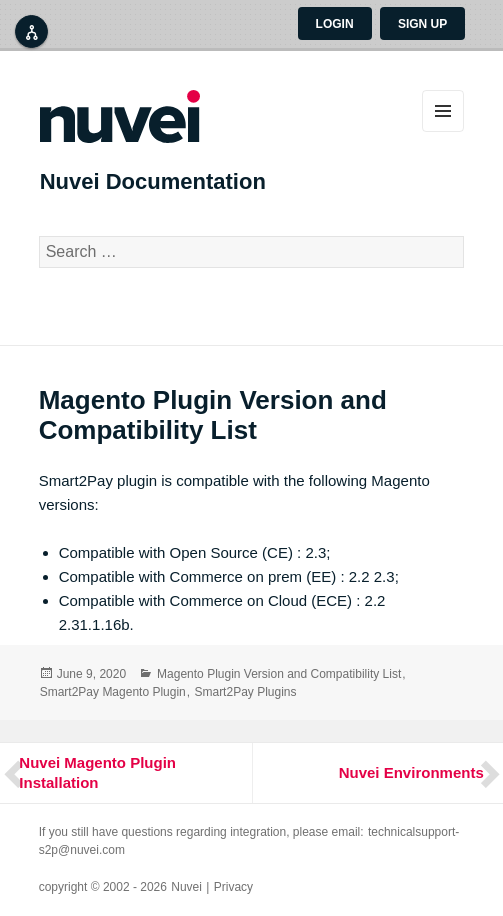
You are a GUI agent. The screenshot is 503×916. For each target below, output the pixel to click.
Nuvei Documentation (153, 181)
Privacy (233, 887)
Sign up (422, 24)
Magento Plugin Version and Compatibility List (279, 674)
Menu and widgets (443, 111)
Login (335, 24)
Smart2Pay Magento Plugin (113, 692)
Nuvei (186, 887)
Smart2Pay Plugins (245, 692)
